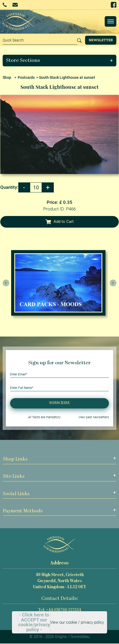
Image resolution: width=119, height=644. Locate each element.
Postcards (26, 77)
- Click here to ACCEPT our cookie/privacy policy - (34, 622)
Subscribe (60, 403)
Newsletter (101, 40)
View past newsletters (94, 417)
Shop (7, 77)
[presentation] (6, 283)
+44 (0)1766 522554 (5, 5)
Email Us (15, 5)
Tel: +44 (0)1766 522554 (60, 610)
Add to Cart (60, 222)
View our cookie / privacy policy (77, 622)
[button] (60, 61)
